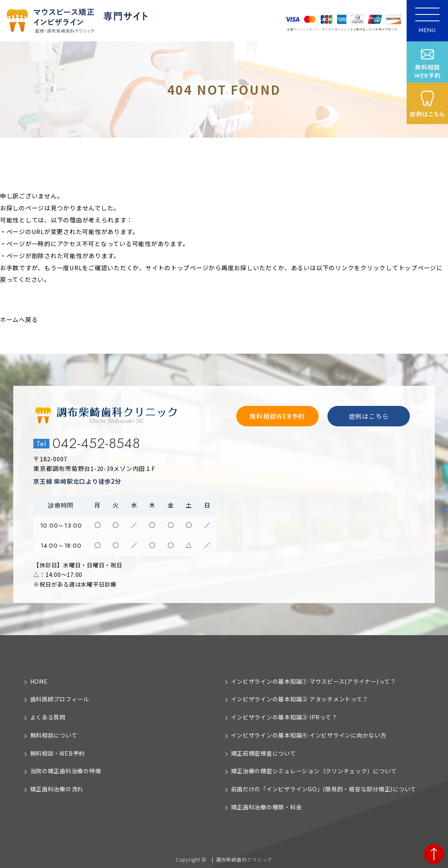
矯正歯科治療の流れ (57, 789)
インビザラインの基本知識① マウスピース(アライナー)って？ (314, 681)
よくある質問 (48, 717)
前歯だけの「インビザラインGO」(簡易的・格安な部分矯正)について (324, 789)
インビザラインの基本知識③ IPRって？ (284, 717)
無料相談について (54, 735)
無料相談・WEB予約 (57, 753)
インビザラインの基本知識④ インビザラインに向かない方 (309, 735)
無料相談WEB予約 (277, 416)
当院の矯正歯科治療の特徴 (66, 771)
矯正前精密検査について (264, 753)
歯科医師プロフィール (60, 699)
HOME (39, 681)
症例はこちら (369, 416)
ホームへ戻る (19, 319)
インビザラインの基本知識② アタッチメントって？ (300, 699)
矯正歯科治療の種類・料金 (267, 807)
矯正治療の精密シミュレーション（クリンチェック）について (314, 771)
